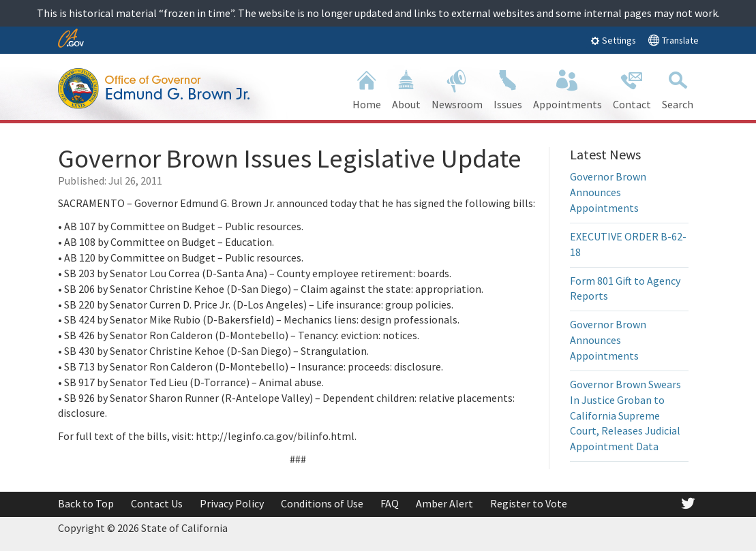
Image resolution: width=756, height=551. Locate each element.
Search (678, 88)
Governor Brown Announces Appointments (608, 192)
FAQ (390, 503)
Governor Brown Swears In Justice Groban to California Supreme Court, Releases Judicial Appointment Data (625, 415)
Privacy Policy (232, 503)
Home (367, 88)
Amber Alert (444, 503)
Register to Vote (529, 503)
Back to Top (86, 503)
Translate (673, 40)
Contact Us (157, 503)
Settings (613, 40)
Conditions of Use (322, 503)
